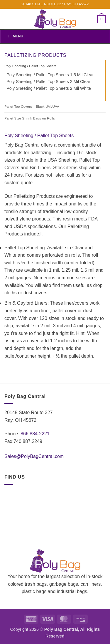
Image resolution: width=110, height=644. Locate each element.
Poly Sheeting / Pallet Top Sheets (31, 66)
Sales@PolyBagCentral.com (34, 456)
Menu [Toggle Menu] (15, 36)
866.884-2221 (35, 434)
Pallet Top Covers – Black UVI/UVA (32, 107)
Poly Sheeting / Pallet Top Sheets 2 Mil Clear (48, 82)
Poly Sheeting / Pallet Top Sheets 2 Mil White (49, 88)
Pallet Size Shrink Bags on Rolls (30, 118)
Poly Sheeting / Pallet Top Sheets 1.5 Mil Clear (50, 75)
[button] (101, 19)
